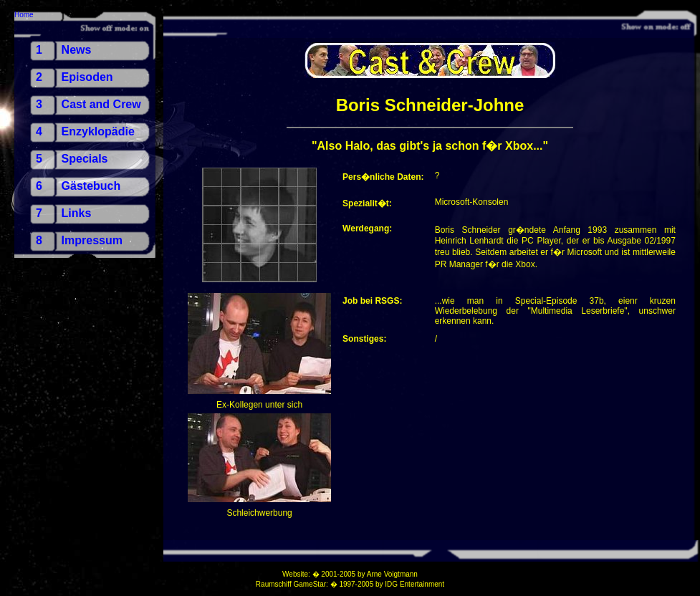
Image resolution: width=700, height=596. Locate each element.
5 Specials (72, 159)
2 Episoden (75, 77)
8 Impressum (79, 240)
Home (24, 15)
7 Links (63, 213)
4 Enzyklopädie (85, 131)
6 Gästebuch (78, 186)
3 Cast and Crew (88, 104)
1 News (63, 50)
